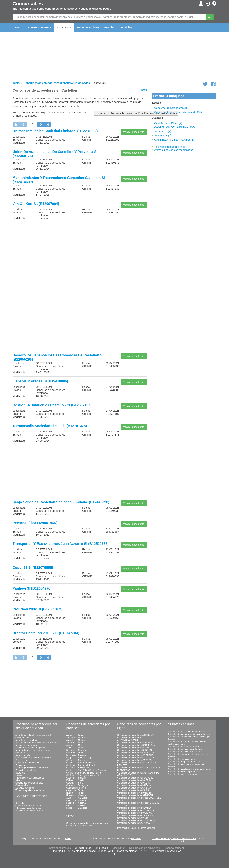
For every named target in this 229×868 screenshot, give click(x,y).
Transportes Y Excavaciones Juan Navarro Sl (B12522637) (61, 544)
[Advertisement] (80, 251)
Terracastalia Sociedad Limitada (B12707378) (50, 426)
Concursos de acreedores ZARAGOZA (136, 823)
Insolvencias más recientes (170, 147)
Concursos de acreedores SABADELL (135, 795)
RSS (144, 90)
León (69, 805)
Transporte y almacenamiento (30, 790)
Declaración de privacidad (145, 848)
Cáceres (70, 760)
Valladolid (83, 798)
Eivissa (70, 780)
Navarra (82, 750)
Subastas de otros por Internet (183, 774)
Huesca (70, 795)
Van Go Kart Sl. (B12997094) (36, 204)
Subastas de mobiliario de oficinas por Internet (190, 769)
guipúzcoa (71, 790)
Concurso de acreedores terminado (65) (178, 112)
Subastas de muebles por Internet (184, 772)
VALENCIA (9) (163, 131)
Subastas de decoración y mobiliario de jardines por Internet (187, 743)
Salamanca (84, 768)
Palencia (82, 755)
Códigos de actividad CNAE (80, 826)
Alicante (70, 740)
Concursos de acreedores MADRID (134, 780)
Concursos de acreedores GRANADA (135, 760)
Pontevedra (84, 760)
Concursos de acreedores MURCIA (134, 785)
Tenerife (82, 788)
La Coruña (71, 800)
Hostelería (20, 773)
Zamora (82, 805)
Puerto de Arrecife (87, 763)
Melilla (81, 745)
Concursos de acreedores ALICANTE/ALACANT (129, 739)
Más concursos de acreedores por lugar (136, 828)
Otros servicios (22, 785)
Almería (70, 743)
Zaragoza (83, 808)
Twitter (68, 839)
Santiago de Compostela (90, 775)
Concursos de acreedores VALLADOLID (136, 815)
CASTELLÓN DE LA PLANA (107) (175, 127)
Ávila (69, 748)
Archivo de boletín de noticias (29, 811)
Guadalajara (72, 788)
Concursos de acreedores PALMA (133, 790)
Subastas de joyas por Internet (183, 759)
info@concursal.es (60, 848)
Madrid (81, 738)
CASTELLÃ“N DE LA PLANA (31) (174, 140)
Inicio (19, 27)
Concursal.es (28, 4)
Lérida (69, 808)
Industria (20, 775)
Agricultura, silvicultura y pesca (30, 748)
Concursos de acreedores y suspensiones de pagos (57, 83)
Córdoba (70, 775)
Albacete (71, 738)
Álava (69, 735)
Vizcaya (82, 803)
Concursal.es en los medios (29, 806)
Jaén (69, 798)
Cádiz (69, 763)
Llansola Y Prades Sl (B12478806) (40, 381)
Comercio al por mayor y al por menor (33, 758)
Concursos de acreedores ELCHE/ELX (136, 758)
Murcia (81, 748)
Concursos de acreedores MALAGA (134, 783)
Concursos (64, 27)
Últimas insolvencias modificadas (174, 150)
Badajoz (70, 750)
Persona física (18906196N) (35, 523)
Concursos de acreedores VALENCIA (135, 813)
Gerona (70, 783)
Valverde (82, 800)
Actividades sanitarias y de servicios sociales (37, 743)
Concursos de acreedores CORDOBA (135, 755)
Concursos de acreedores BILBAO (134, 748)
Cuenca (70, 778)
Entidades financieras (26, 770)
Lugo (81, 735)
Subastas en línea (88, 27)
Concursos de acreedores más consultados (87, 823)
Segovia (82, 778)
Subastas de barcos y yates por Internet (187, 732)
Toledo (81, 793)
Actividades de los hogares (28, 740)
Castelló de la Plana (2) (168, 123)
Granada (71, 785)
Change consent (174, 848)
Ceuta (69, 770)
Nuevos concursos (40, 27)
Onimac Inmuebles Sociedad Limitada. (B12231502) (55, 131)
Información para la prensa (28, 808)
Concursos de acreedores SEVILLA (134, 808)
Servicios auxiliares (25, 788)
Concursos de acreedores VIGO (132, 818)
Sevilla (81, 780)
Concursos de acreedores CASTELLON (136, 753)
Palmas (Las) (85, 758)
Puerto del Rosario (87, 765)
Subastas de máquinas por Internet (185, 762)
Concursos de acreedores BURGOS (134, 750)
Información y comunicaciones (30, 778)
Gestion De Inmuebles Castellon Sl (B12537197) (52, 405)
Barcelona (71, 755)
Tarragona (83, 785)
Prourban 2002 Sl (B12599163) (37, 609)
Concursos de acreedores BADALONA (136, 743)
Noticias (109, 27)
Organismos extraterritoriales (29, 783)
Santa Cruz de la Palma (90, 773)
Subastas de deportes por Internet (184, 747)
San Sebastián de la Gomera (92, 770)
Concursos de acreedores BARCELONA (136, 745)
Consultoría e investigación (28, 763)
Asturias (70, 745)
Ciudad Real (72, 773)
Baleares (71, 753)
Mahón (81, 740)
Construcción (22, 760)
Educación (20, 765)
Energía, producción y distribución (32, 768)
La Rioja (70, 803)
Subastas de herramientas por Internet (187, 752)
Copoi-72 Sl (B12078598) (33, 567)
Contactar (20, 803)
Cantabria (71, 765)
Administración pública (26, 745)
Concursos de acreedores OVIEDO (134, 788)
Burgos (70, 758)
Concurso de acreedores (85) (172, 108)
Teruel (81, 790)
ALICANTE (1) (163, 135)
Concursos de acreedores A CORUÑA (135, 735)
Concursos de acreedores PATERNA (135, 793)
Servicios (126, 27)
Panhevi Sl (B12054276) (32, 588)
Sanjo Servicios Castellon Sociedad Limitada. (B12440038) (61, 502)
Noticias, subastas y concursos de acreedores (174, 839)
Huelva (70, 793)
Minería (19, 780)
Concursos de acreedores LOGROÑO (135, 778)
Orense (82, 753)
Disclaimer (119, 848)
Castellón (71, 768)
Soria (81, 783)
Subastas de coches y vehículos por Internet (189, 734)
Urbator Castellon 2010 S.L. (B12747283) (46, 633)
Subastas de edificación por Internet (185, 749)
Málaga (82, 743)
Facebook (136, 839)
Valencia (82, 795)
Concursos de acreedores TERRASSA (136, 810)
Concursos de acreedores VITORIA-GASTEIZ (139, 820)
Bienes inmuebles (24, 755)
